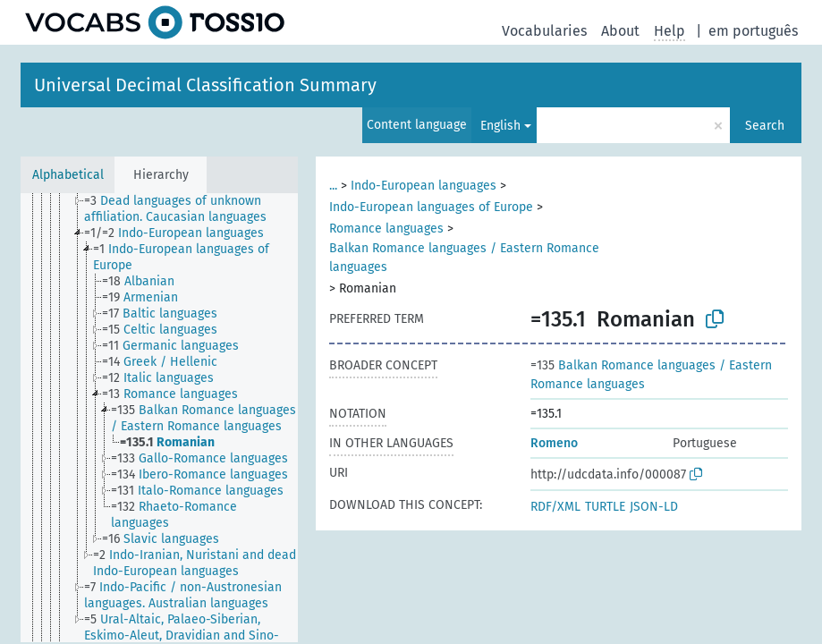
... (333, 186)
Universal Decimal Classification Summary (205, 85)
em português (753, 31)
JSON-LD (654, 507)
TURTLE (605, 507)
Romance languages (386, 229)
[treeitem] (199, 209)
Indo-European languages (424, 186)
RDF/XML (555, 507)
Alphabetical (68, 175)
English (500, 126)
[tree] (159, 418)
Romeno (554, 443)
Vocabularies (544, 31)
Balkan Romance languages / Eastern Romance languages (464, 258)
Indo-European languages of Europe (431, 207)
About (620, 31)
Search (765, 126)
